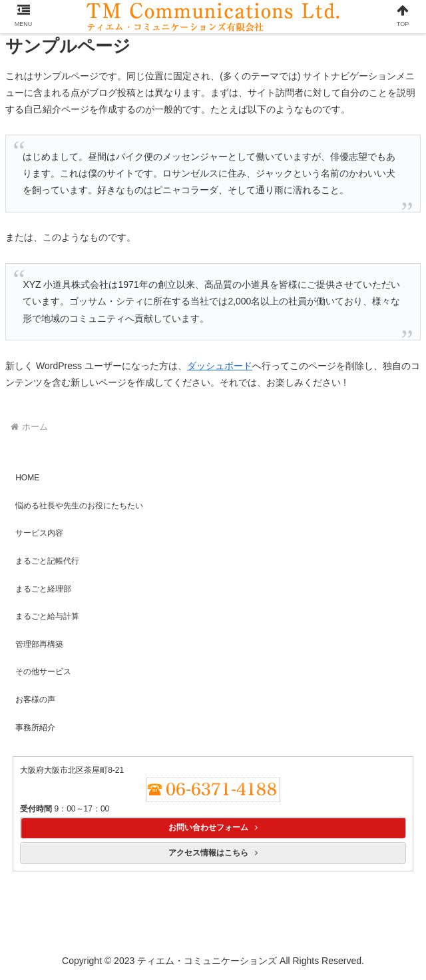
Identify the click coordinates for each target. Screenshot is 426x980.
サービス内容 (39, 533)
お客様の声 (35, 700)
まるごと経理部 (43, 589)
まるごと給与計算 (47, 616)
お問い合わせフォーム (213, 827)
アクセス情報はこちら (213, 853)
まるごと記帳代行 (47, 561)
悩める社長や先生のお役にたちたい (79, 506)
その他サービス (43, 672)
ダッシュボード (220, 366)
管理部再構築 (39, 644)
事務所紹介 (35, 728)
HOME (27, 478)
